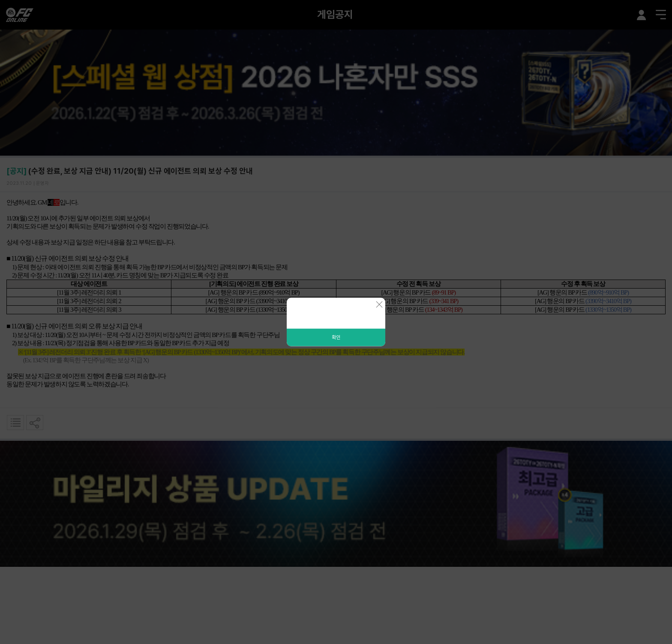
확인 (336, 337)
